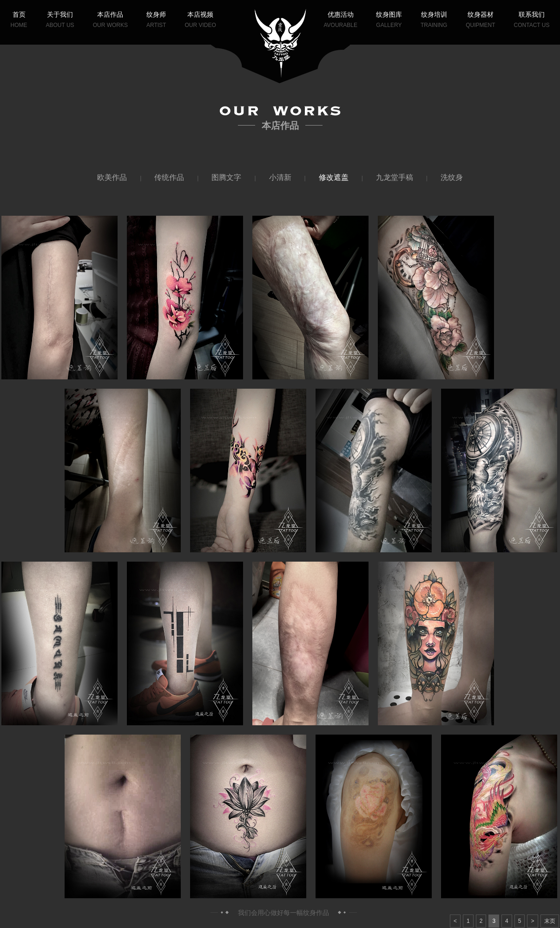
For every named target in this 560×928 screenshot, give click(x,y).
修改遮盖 (334, 177)
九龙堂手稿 (395, 177)
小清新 (280, 177)
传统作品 (169, 177)
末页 (550, 921)
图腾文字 (226, 177)
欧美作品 (112, 177)
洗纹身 (452, 177)
